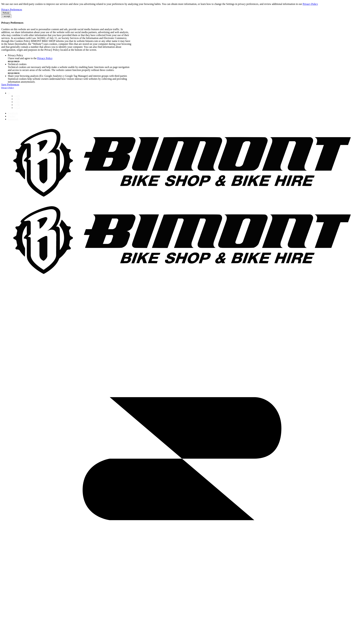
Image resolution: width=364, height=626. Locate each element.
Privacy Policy (310, 4)
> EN (17, 96)
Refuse (6, 13)
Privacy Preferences (12, 10)
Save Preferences (10, 85)
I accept (6, 16)
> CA (17, 108)
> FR (17, 105)
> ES (17, 102)
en (9, 93)
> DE (17, 99)
